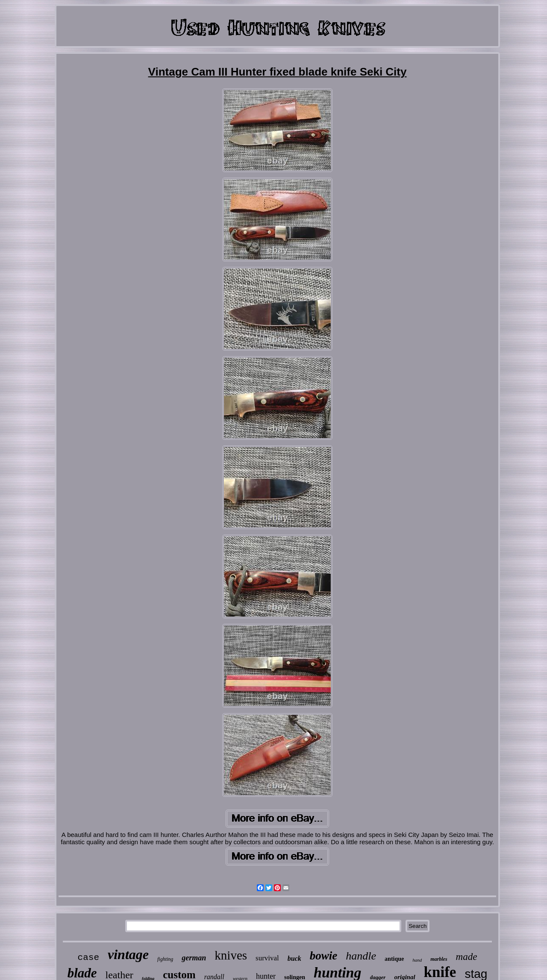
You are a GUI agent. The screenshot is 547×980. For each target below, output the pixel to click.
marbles (439, 959)
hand (417, 960)
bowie (324, 956)
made (467, 957)
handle (361, 956)
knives (231, 955)
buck (294, 958)
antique (394, 959)
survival (267, 958)
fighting (165, 959)
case (88, 958)
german (194, 958)
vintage (128, 954)
